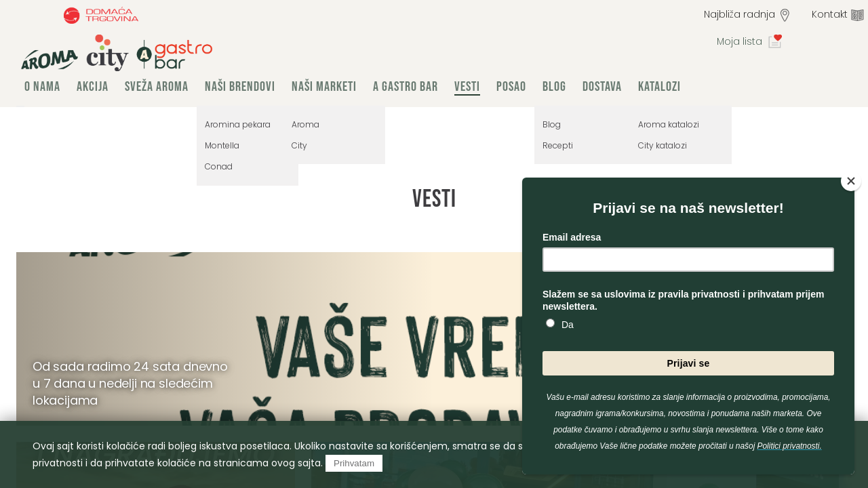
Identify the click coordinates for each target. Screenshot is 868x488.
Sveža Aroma (157, 87)
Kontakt (830, 14)
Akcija (93, 87)
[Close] (851, 181)
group (117, 53)
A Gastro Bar (406, 87)
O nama (42, 87)
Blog (554, 87)
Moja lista (739, 41)
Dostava (602, 87)
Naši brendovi (240, 87)
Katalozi (659, 87)
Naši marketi (324, 87)
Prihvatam (354, 463)
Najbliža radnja (739, 14)
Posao (511, 87)
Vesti (467, 87)
